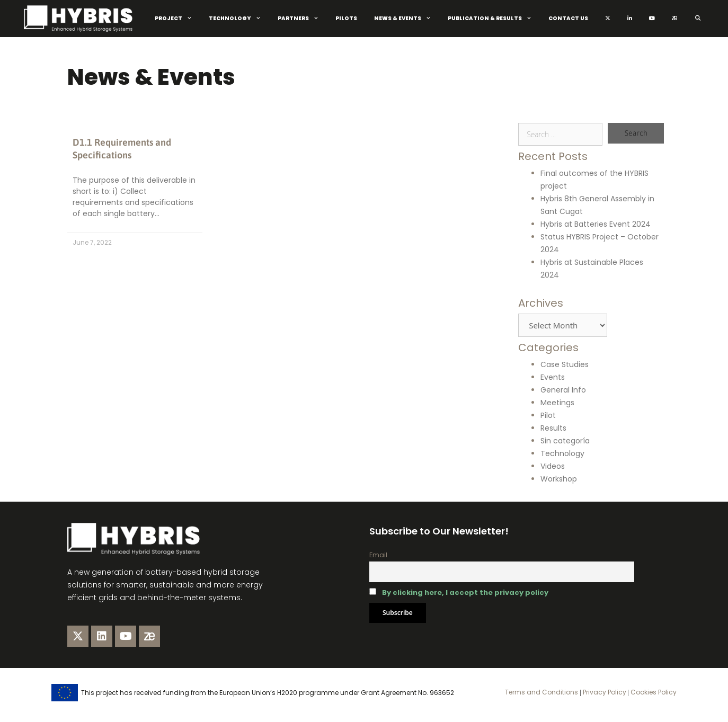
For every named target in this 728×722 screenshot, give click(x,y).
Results (553, 428)
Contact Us (568, 18)
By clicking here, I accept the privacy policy (465, 592)
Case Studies (565, 364)
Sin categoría (565, 441)
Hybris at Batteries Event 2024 (596, 224)
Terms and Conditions (541, 692)
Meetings (557, 403)
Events (553, 377)
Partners (302, 19)
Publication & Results (494, 19)
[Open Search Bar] (698, 19)
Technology (239, 19)
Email (378, 555)
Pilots (346, 18)
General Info (563, 390)
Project (177, 19)
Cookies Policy (653, 692)
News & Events (407, 19)
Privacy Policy (604, 692)
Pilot (548, 415)
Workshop (559, 479)
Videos (553, 466)
